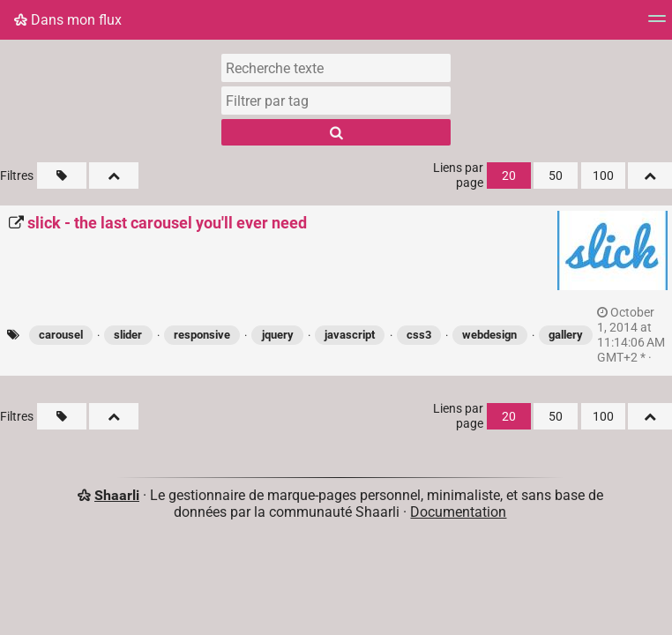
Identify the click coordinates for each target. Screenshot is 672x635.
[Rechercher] (336, 132)
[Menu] (657, 24)
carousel (61, 335)
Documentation (458, 512)
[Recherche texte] (336, 68)
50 (556, 176)
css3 (419, 335)
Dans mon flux (68, 20)
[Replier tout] (114, 176)
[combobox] (336, 101)
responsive (202, 335)
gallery (566, 335)
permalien (631, 335)
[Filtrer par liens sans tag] (62, 176)
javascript (350, 335)
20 (509, 176)
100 (603, 176)
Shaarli (117, 495)
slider (128, 335)
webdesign (489, 335)
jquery (278, 335)
